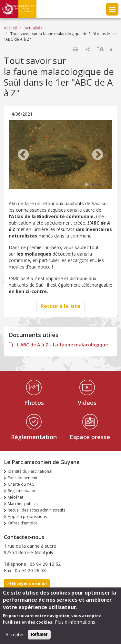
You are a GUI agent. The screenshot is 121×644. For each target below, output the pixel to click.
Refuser (39, 637)
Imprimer (75, 49)
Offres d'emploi (22, 523)
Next (98, 155)
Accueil (10, 28)
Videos (87, 403)
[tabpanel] (60, 155)
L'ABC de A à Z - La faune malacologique (62, 345)
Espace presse (90, 437)
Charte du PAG (21, 484)
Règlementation (34, 437)
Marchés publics (23, 504)
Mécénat (15, 497)
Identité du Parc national (30, 471)
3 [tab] (99, 185)
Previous (23, 155)
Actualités (33, 28)
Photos (34, 403)
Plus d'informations (75, 624)
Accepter (15, 637)
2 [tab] (93, 185)
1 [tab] (86, 185)
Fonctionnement (23, 478)
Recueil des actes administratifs (36, 510)
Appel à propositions (27, 517)
